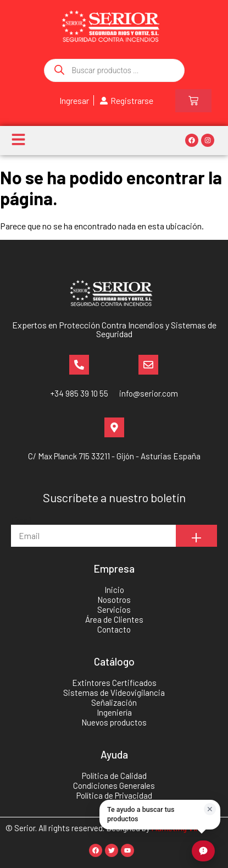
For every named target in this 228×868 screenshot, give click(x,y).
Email (21, 520)
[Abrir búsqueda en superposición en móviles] (114, 70)
